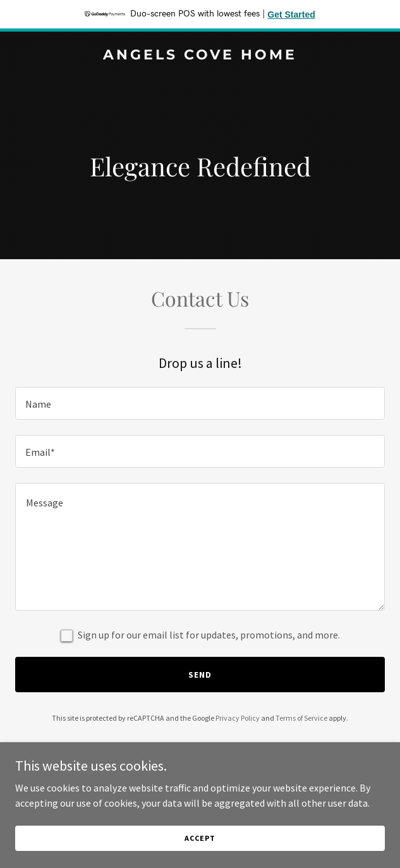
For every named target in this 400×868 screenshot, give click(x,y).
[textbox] (200, 403)
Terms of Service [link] (301, 718)
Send (200, 675)
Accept (200, 838)
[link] (200, 56)
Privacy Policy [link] (238, 718)
